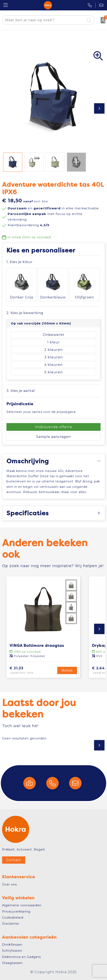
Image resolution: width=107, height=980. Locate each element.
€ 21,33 (28, 671)
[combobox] (44, 20)
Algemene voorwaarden (22, 905)
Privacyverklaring (16, 912)
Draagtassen (12, 963)
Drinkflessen (12, 945)
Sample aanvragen (53, 437)
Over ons (9, 884)
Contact (14, 860)
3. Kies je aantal (21, 391)
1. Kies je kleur (20, 262)
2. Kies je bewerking (25, 313)
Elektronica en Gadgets (21, 957)
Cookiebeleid (13, 918)
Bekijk (67, 670)
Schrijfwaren (12, 951)
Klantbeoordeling (29, 225)
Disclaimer (11, 924)
